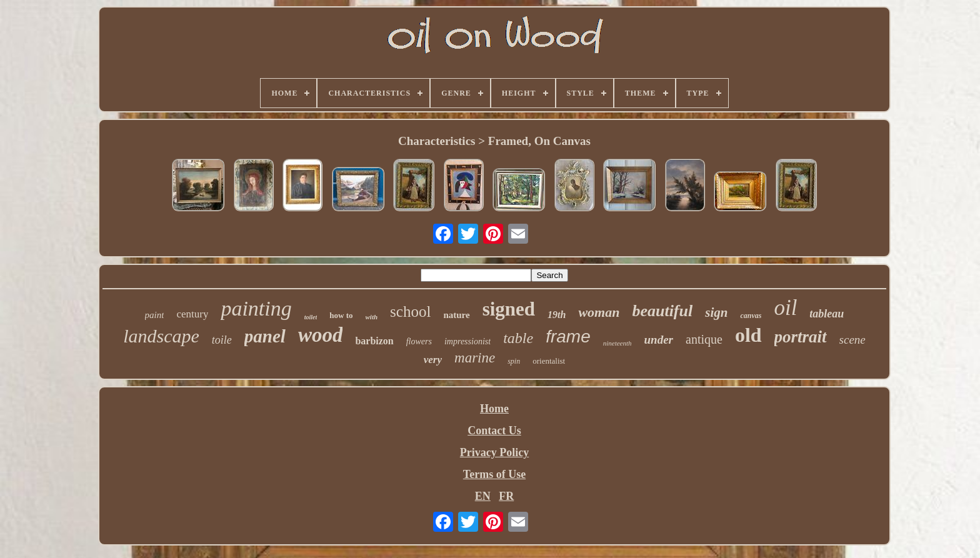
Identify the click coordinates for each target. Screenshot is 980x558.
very (433, 360)
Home (494, 409)
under (659, 340)
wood (321, 335)
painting (256, 308)
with (372, 317)
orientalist (549, 361)
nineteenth (617, 343)
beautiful (662, 311)
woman (599, 312)
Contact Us (494, 431)
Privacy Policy (494, 452)
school (410, 311)
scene (852, 340)
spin (514, 361)
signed (509, 309)
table (518, 338)
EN (483, 496)
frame (568, 336)
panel (265, 336)
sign (716, 312)
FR (506, 496)
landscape (161, 336)
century (192, 314)
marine (475, 358)
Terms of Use (494, 474)
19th (557, 315)
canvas (751, 316)
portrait (801, 337)
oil (785, 308)
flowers (419, 341)
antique (704, 339)
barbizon (374, 341)
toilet (311, 317)
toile (222, 340)
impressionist (467, 341)
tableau (827, 314)
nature (456, 315)
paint (155, 315)
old (748, 335)
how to (341, 315)
